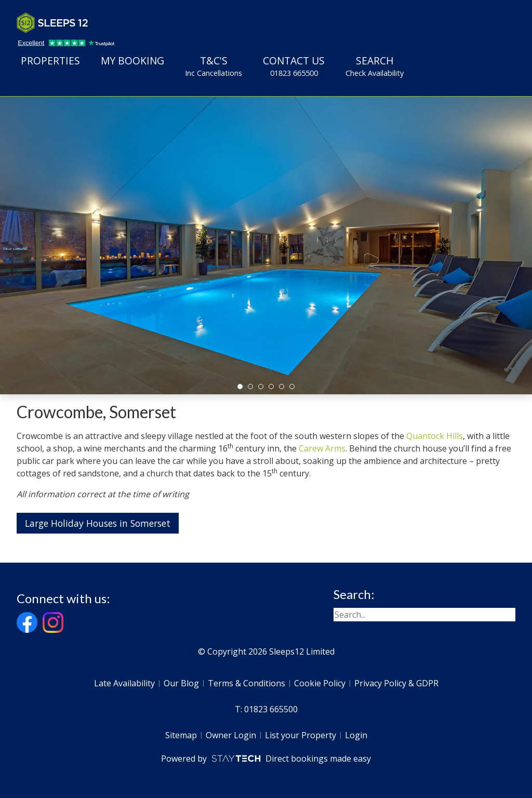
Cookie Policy (320, 683)
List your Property (301, 735)
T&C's (214, 66)
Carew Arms (322, 448)
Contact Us (294, 66)
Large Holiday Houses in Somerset (98, 523)
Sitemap (181, 735)
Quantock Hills (435, 436)
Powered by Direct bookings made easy (266, 759)
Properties (50, 61)
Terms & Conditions (247, 683)
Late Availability (124, 683)
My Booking (132, 61)
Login (356, 735)
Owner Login (231, 735)
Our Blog (181, 683)
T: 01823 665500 (266, 709)
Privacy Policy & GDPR (396, 683)
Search (375, 66)
